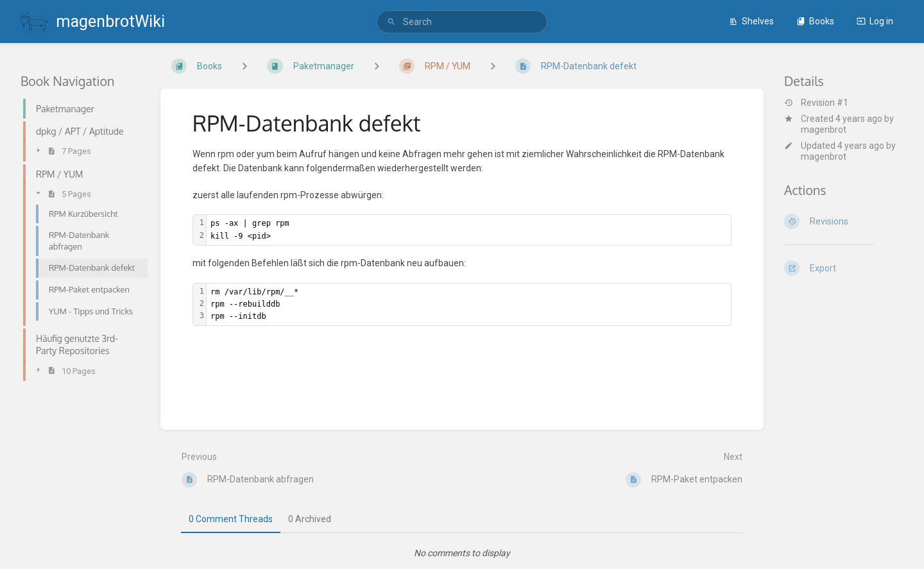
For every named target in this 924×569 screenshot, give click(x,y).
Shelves (751, 21)
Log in (875, 21)
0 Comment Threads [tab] (231, 519)
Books (815, 21)
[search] (462, 22)
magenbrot (824, 130)
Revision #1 (816, 103)
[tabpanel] (462, 553)
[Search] (391, 22)
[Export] (844, 268)
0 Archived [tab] (310, 519)
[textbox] (469, 230)
